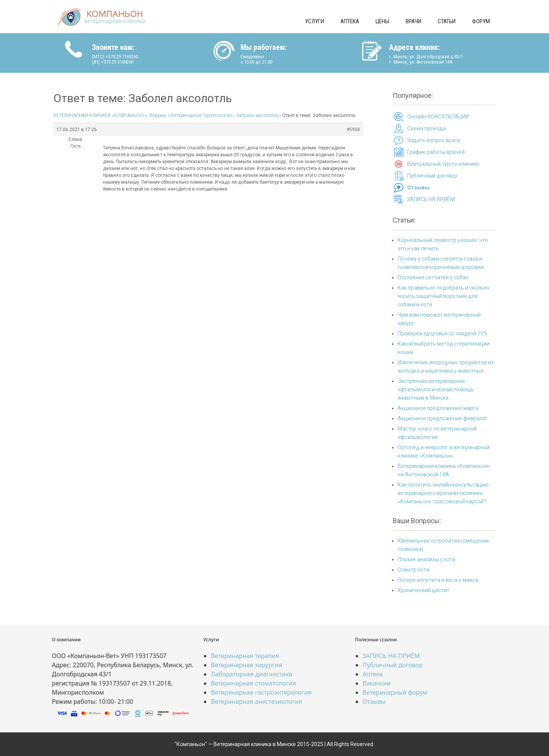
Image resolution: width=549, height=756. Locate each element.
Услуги (315, 21)
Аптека (350, 21)
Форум (481, 21)
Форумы (158, 115)
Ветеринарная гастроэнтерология (261, 692)
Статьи (447, 21)
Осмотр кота (413, 570)
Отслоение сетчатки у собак (433, 277)
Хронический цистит (424, 590)
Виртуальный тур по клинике (443, 164)
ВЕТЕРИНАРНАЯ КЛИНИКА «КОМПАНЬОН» (99, 115)
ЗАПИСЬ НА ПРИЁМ (431, 199)
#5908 (353, 130)
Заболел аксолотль (257, 115)
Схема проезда (426, 128)
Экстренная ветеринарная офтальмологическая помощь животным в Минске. (436, 389)
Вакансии (377, 683)
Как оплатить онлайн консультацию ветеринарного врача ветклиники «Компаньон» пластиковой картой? (443, 493)
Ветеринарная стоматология (253, 683)
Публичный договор (432, 176)
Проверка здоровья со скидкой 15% (443, 333)
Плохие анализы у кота (426, 559)
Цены (382, 21)
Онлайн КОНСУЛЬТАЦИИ (438, 117)
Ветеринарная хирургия (246, 665)
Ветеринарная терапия (245, 656)
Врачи (413, 21)
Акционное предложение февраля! (442, 418)
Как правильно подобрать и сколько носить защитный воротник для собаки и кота (444, 296)
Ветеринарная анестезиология (256, 702)
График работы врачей (436, 152)
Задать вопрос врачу (434, 140)
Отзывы (374, 702)
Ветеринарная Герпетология (201, 115)
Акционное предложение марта (438, 408)
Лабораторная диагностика (251, 674)
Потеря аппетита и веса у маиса (438, 580)
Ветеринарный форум (395, 692)
